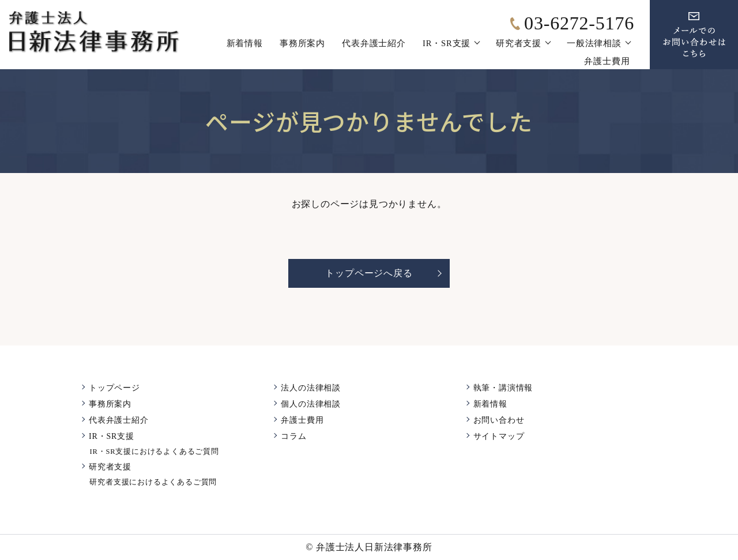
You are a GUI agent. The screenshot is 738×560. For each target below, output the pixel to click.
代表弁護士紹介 (374, 43)
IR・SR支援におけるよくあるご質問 (154, 452)
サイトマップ (499, 436)
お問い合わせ (499, 420)
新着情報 (245, 43)
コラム (293, 436)
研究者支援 (519, 43)
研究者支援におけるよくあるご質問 (153, 482)
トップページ (114, 388)
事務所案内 (302, 43)
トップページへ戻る (369, 273)
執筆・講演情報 (503, 388)
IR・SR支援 (447, 43)
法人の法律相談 (311, 388)
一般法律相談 (594, 43)
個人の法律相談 (311, 404)
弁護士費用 (607, 61)
